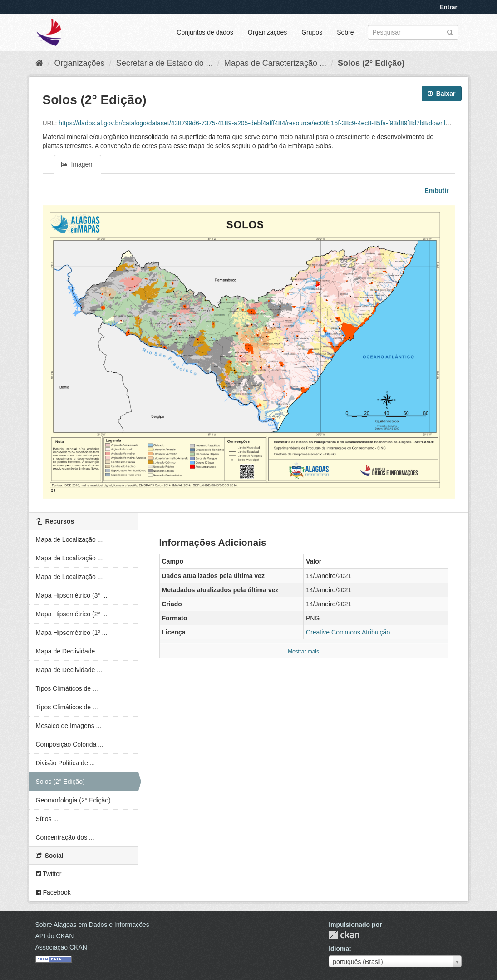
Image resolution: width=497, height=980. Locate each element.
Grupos (312, 32)
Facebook (53, 892)
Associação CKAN (61, 947)
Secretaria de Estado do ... (165, 63)
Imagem (78, 164)
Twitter (49, 874)
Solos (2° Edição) (371, 63)
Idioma (339, 949)
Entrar (448, 7)
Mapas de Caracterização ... (275, 63)
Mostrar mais (303, 652)
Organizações (267, 32)
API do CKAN (55, 936)
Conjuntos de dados (205, 32)
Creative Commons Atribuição (348, 632)
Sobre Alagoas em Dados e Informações (92, 925)
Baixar (442, 94)
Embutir (436, 191)
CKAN (344, 935)
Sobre (345, 32)
